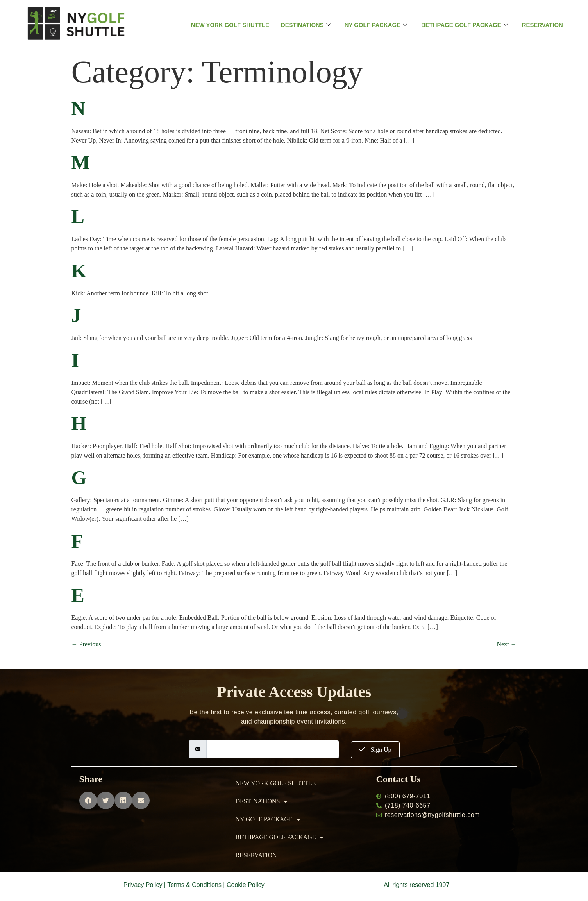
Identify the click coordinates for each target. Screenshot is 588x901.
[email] (273, 749)
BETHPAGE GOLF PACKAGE (465, 25)
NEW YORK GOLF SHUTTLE (229, 25)
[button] (88, 800)
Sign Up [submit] (375, 750)
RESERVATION (543, 25)
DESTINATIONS (306, 25)
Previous (86, 644)
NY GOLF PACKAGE (376, 25)
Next (507, 644)
